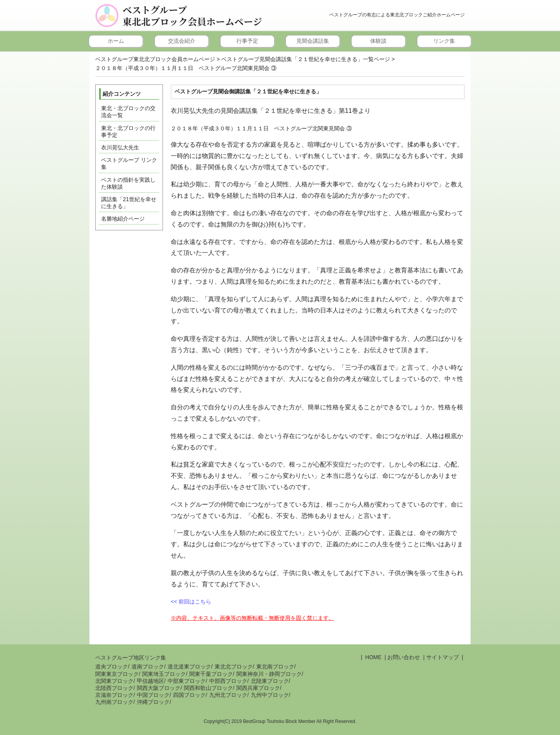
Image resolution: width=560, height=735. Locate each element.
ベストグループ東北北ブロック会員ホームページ (192, 16)
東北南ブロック (275, 667)
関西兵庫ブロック (258, 688)
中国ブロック (153, 695)
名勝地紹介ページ (123, 219)
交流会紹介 (182, 41)
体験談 (378, 41)
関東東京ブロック (117, 674)
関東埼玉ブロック (164, 674)
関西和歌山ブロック (208, 688)
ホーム (116, 41)
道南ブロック (148, 667)
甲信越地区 (150, 681)
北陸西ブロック (114, 688)
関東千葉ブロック (211, 674)
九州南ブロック (114, 702)
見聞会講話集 (313, 41)
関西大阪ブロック (159, 688)
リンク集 (444, 41)
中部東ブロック (187, 681)
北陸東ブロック (270, 681)
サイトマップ (443, 657)
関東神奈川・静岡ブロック (269, 674)
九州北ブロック (228, 695)
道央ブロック (112, 667)
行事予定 (247, 41)
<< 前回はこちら (191, 602)
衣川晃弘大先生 (120, 147)
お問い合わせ (404, 657)
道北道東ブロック (189, 667)
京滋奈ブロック (114, 695)
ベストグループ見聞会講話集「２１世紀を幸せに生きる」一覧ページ (306, 59)
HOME (373, 657)
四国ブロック (189, 695)
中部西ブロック (228, 681)
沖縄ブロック (153, 702)
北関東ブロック (114, 681)
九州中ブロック (270, 695)
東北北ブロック (234, 667)
